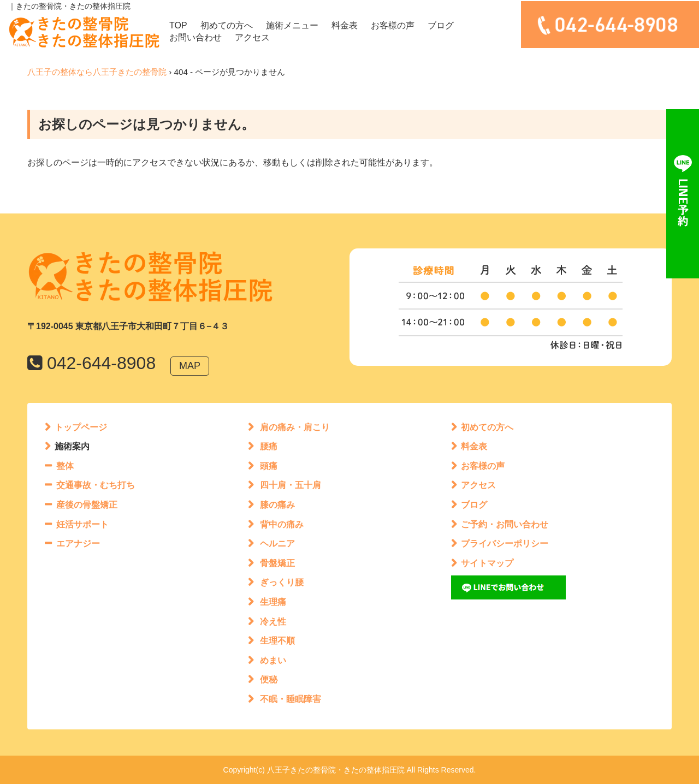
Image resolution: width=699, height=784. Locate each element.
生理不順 (277, 641)
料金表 (345, 25)
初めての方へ (227, 25)
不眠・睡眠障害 (291, 699)
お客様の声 (393, 25)
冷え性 (273, 622)
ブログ (441, 25)
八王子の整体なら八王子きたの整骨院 (97, 72)
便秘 (269, 679)
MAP (190, 366)
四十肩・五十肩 (291, 485)
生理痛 (273, 602)
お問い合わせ (196, 37)
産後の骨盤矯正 (87, 505)
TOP (178, 25)
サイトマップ (487, 563)
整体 (65, 466)
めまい (273, 660)
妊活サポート (82, 524)
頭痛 (269, 466)
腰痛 (269, 446)
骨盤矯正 (277, 563)
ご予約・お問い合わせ (505, 524)
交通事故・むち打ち (96, 485)
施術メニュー (292, 25)
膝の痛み (277, 505)
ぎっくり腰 (282, 582)
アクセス (252, 37)
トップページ (81, 427)
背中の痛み (282, 524)
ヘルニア (277, 544)
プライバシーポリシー (505, 544)
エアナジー (78, 544)
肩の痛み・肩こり (295, 427)
